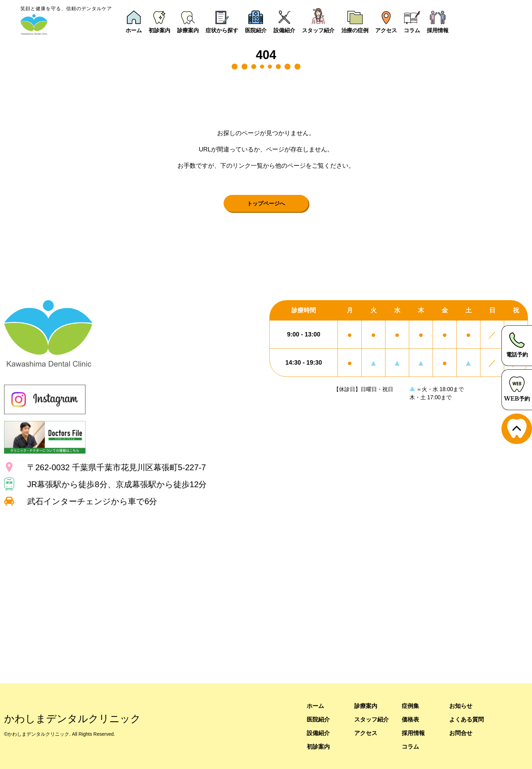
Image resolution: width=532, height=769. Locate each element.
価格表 (411, 719)
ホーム (316, 706)
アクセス (366, 733)
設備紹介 (319, 733)
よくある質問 (468, 719)
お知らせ (461, 706)
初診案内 (319, 746)
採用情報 (414, 733)
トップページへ (266, 203)
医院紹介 (319, 719)
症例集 (411, 706)
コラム (411, 746)
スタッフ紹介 (373, 719)
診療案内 (366, 706)
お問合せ (461, 733)
